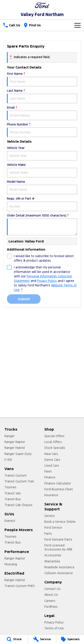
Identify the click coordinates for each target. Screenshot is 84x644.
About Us (51, 595)
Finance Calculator (58, 483)
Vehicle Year (42, 153)
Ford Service (53, 528)
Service (50, 516)
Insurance (51, 495)
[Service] (42, 639)
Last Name (42, 96)
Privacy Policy (54, 622)
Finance (50, 477)
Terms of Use (54, 628)
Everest (10, 521)
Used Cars (52, 466)
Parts (48, 534)
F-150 (8, 460)
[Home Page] (42, 5)
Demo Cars (52, 460)
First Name (42, 79)
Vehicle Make (42, 170)
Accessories (53, 555)
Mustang (11, 564)
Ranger (10, 436)
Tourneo (10, 487)
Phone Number (42, 130)
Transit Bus (13, 499)
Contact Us (52, 589)
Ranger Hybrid (15, 448)
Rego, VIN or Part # (42, 204)
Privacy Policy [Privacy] (47, 281)
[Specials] (70, 639)
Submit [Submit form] (24, 299)
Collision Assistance (59, 573)
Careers (50, 601)
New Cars (51, 454)
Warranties (52, 561)
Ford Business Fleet (59, 489)
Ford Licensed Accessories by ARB (58, 547)
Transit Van (13, 493)
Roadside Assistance (59, 567)
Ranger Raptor (15, 442)
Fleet (48, 471)
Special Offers (54, 436)
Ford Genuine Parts (58, 539)
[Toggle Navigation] (78, 25)
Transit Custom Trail (19, 481)
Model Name (42, 187)
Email (42, 113)
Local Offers (53, 442)
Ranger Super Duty (18, 454)
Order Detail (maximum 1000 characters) (42, 224)
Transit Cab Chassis (18, 505)
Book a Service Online (60, 522)
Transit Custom (16, 475)
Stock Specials (55, 448)
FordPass (51, 607)
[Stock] (14, 639)
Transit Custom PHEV (20, 586)
